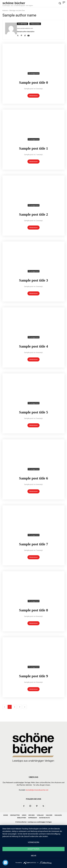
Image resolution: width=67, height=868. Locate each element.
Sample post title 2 (34, 214)
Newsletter (15, 815)
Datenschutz (44, 818)
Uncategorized (34, 73)
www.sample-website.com (25, 28)
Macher (49, 815)
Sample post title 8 (34, 610)
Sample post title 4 (34, 346)
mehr (34, 856)
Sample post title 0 (34, 82)
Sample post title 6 (34, 478)
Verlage (40, 815)
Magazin (58, 815)
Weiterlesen (33, 96)
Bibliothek (22, 818)
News (24, 815)
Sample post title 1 (34, 148)
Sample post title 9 (34, 676)
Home (6, 815)
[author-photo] (11, 30)
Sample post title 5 (34, 412)
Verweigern (33, 842)
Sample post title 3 (34, 280)
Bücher (32, 815)
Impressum (33, 818)
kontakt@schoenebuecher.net (37, 790)
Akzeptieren (33, 849)
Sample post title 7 (34, 544)
